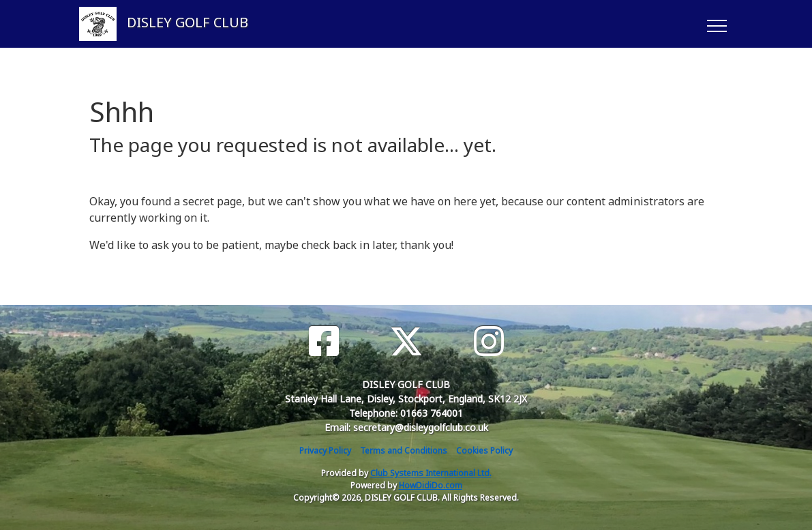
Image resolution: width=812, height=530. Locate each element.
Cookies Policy (484, 451)
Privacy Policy (325, 451)
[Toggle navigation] (716, 24)
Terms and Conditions (404, 451)
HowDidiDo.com (431, 485)
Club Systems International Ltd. (431, 473)
